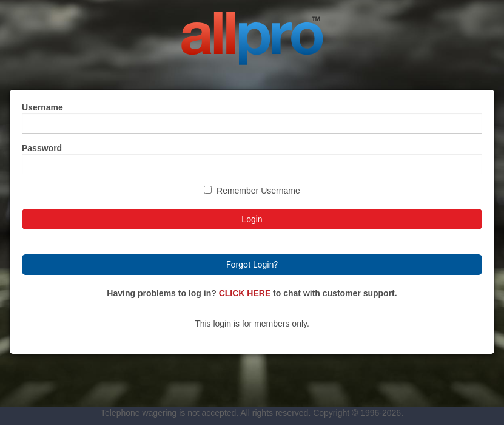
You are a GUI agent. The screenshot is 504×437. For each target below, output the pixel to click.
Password (42, 148)
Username (42, 107)
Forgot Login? (252, 265)
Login (252, 219)
